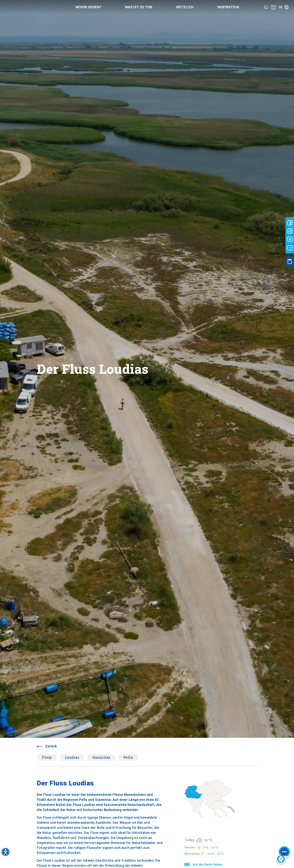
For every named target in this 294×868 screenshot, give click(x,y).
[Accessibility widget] (6, 852)
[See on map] (273, 7)
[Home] (28, 7)
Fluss (47, 757)
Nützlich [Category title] (185, 7)
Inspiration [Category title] (228, 7)
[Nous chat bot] (283, 855)
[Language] (284, 7)
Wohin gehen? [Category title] (88, 7)
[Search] (266, 7)
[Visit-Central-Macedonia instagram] (290, 231)
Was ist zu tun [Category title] (139, 7)
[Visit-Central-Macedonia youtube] (290, 248)
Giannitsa (101, 757)
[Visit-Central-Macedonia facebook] (290, 223)
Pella (128, 757)
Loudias (72, 757)
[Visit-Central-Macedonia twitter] (290, 239)
